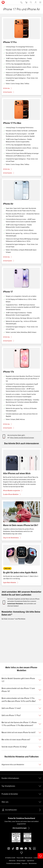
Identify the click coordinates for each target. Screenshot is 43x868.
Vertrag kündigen (21, 861)
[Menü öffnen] (40, 2)
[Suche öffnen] (31, 2)
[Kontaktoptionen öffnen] (40, 856)
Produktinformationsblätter (13, 863)
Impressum (25, 863)
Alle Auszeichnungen (21, 828)
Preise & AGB (20, 858)
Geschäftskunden (9, 810)
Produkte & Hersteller (21, 794)
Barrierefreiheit (33, 863)
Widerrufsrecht (28, 858)
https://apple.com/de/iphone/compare (22, 438)
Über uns (21, 802)
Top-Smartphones (21, 786)
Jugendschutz (30, 861)
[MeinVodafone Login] (36, 2)
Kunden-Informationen (21, 778)
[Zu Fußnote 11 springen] (12, 614)
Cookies (36, 858)
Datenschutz (12, 861)
